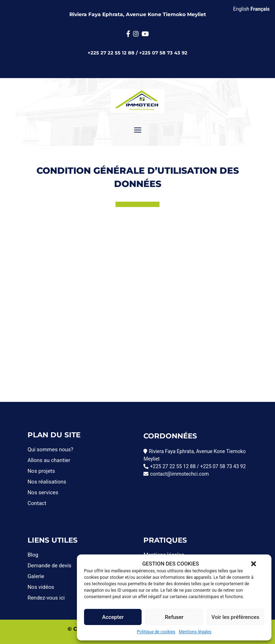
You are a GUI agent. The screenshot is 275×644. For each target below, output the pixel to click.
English (241, 9)
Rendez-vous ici (46, 598)
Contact (37, 503)
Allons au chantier (49, 460)
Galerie (36, 576)
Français (260, 9)
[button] (254, 564)
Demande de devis (50, 566)
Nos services (43, 492)
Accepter (113, 617)
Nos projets (41, 471)
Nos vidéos (41, 587)
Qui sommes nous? (50, 450)
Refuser (174, 617)
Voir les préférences (235, 617)
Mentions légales (195, 632)
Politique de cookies (156, 632)
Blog (33, 555)
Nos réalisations (47, 482)
